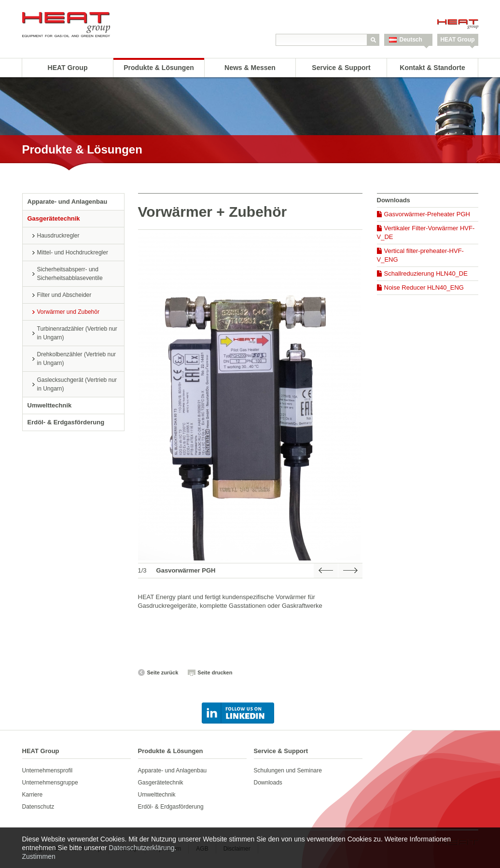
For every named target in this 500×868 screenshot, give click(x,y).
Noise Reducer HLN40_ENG (424, 287)
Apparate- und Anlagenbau (68, 202)
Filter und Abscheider (64, 295)
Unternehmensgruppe (50, 783)
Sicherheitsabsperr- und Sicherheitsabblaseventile (70, 274)
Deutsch (411, 40)
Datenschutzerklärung (141, 848)
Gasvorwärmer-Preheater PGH (427, 214)
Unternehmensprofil (48, 770)
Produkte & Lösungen (159, 68)
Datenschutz (38, 807)
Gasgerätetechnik (54, 218)
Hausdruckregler (58, 236)
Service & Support (341, 68)
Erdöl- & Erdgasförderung (66, 422)
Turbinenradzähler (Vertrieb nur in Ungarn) (77, 333)
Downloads (268, 783)
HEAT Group (457, 40)
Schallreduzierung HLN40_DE (426, 273)
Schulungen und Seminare (288, 770)
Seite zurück (163, 672)
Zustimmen (39, 856)
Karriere (33, 795)
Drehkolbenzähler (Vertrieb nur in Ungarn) (76, 359)
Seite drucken (215, 672)
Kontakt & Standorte (432, 68)
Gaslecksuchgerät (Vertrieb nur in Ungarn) (77, 384)
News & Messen (250, 68)
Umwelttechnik (50, 405)
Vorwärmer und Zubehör (68, 312)
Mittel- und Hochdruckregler (73, 252)
